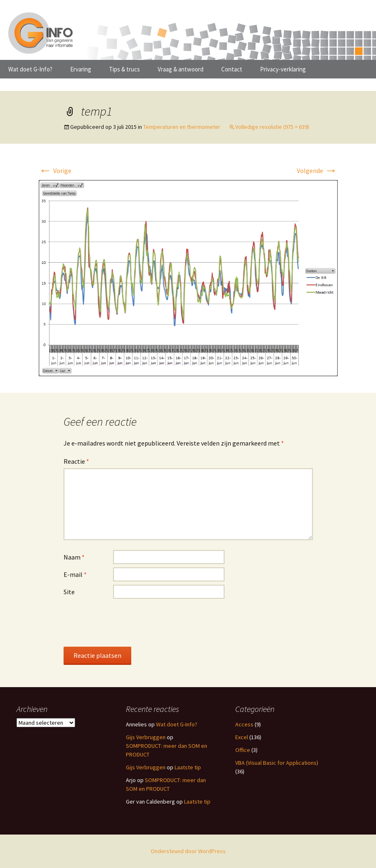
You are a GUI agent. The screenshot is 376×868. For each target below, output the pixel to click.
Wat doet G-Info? (30, 69)
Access (244, 724)
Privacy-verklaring (283, 69)
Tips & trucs (124, 69)
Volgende (317, 171)
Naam (74, 557)
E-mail (75, 574)
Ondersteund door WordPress (188, 851)
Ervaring (81, 69)
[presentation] (126, 622)
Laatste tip (188, 767)
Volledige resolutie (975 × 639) (272, 127)
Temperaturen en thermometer (182, 127)
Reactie (76, 461)
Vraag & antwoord (181, 69)
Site (69, 592)
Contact (232, 69)
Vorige (55, 171)
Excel (242, 737)
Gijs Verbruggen (146, 737)
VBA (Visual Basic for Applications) (277, 763)
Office (243, 750)
